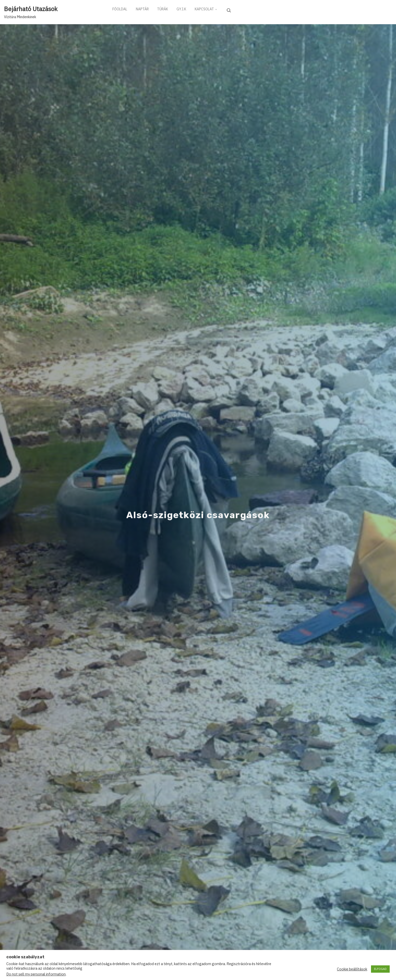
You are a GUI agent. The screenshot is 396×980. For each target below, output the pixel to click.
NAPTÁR (145, 10)
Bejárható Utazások (31, 9)
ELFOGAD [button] (380, 969)
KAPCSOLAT (211, 10)
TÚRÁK (167, 10)
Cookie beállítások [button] (352, 969)
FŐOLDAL (121, 10)
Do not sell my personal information (36, 974)
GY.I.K (187, 10)
